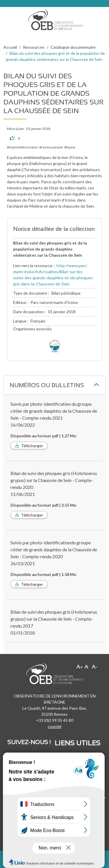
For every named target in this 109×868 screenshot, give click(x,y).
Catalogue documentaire (73, 47)
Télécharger (32, 446)
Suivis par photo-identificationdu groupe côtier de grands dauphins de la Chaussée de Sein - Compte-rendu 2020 (54, 549)
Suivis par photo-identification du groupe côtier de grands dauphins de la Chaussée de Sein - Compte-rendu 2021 (54, 411)
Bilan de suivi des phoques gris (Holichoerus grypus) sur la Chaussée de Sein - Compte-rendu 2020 (54, 480)
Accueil (10, 47)
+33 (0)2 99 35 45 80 (55, 720)
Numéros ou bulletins (47, 385)
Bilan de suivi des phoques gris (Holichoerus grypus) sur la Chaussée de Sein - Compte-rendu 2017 (54, 619)
